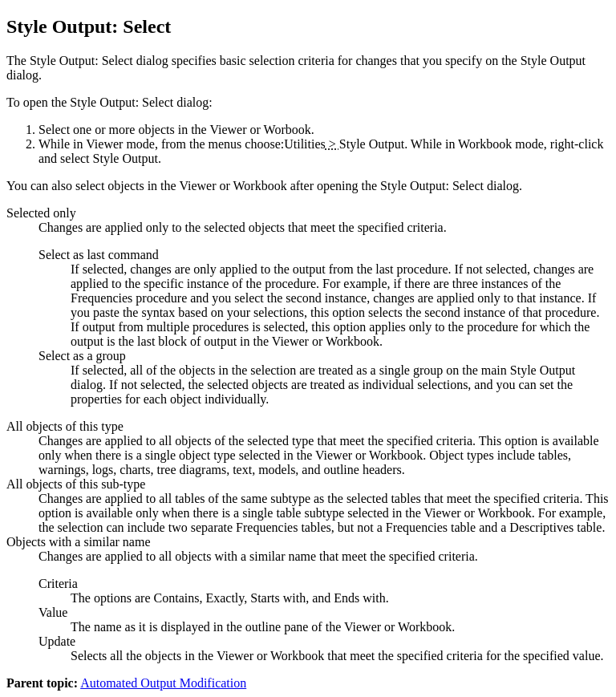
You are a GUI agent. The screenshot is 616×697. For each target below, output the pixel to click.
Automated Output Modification (163, 683)
